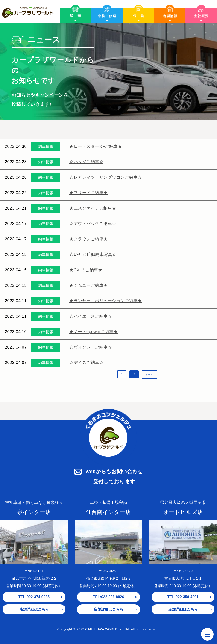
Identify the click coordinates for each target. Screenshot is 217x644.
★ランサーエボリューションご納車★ (106, 301)
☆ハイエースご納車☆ (91, 316)
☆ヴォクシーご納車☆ (91, 347)
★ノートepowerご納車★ (94, 332)
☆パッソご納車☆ (86, 162)
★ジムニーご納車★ (89, 285)
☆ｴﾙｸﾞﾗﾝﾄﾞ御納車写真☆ (93, 254)
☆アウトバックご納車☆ (93, 224)
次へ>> (150, 374)
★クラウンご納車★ (89, 239)
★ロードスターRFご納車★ (96, 146)
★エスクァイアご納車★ (93, 208)
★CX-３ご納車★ (86, 270)
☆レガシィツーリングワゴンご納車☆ (106, 177)
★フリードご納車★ (89, 193)
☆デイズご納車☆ (86, 363)
